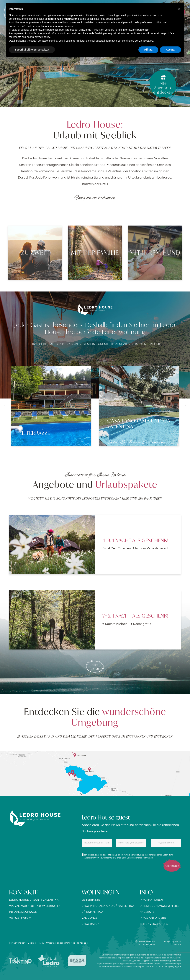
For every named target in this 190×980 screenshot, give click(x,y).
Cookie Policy (36, 943)
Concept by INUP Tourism (171, 943)
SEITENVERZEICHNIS (154, 924)
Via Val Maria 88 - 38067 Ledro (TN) (35, 906)
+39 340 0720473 (20, 918)
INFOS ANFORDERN (153, 918)
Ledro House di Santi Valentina (34, 900)
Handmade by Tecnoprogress (145, 943)
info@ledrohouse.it (25, 912)
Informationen (115, 855)
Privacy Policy (17, 943)
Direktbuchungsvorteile (160, 906)
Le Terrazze (91, 900)
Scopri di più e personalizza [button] (32, 50)
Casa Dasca (91, 924)
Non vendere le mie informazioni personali (123, 30)
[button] (179, 9)
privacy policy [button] (42, 37)
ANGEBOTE (147, 912)
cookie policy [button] (113, 19)
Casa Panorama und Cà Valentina (108, 906)
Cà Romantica (92, 912)
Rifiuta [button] (148, 50)
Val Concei (90, 918)
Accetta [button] (170, 50)
